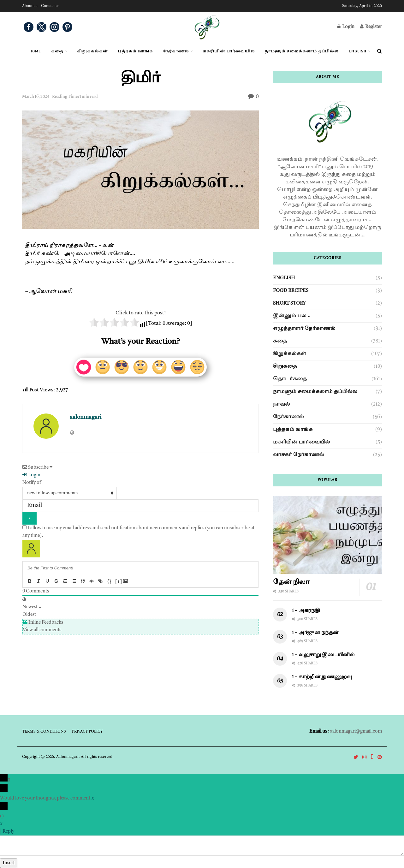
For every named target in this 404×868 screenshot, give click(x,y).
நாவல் (282, 404)
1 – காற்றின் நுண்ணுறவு (322, 677)
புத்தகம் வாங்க (293, 430)
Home (35, 51)
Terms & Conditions (44, 732)
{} (109, 582)
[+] (119, 582)
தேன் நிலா (291, 582)
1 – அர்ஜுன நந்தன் (315, 633)
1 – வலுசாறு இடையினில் (324, 655)
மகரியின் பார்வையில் (302, 442)
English (358, 51)
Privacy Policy (87, 732)
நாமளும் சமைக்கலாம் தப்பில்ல (315, 392)
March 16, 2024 (36, 97)
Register (371, 27)
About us (30, 6)
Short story (289, 303)
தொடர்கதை (290, 379)
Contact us (50, 6)
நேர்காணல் (288, 417)
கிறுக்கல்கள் (290, 354)
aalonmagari (86, 417)
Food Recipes (291, 291)
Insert (9, 863)
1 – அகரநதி (306, 611)
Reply (8, 832)
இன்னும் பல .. (292, 316)
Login (346, 27)
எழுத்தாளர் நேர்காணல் (304, 329)
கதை (57, 51)
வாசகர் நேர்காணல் (299, 455)
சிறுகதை (285, 367)
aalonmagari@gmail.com (356, 731)
